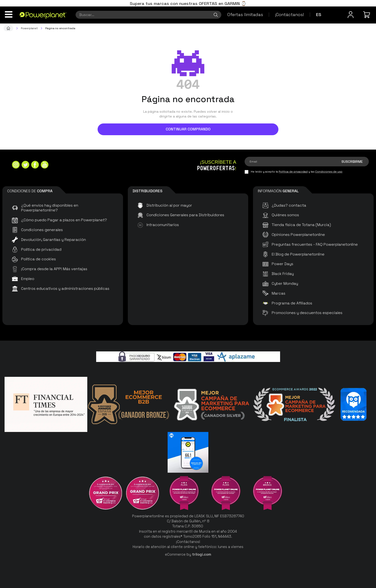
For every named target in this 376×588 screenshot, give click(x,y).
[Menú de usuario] (351, 15)
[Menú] (9, 14)
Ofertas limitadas (245, 15)
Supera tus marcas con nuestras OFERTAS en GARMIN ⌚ (188, 3)
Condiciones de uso (329, 172)
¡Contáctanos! (289, 15)
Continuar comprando (188, 129)
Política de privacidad (293, 172)
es (319, 15)
